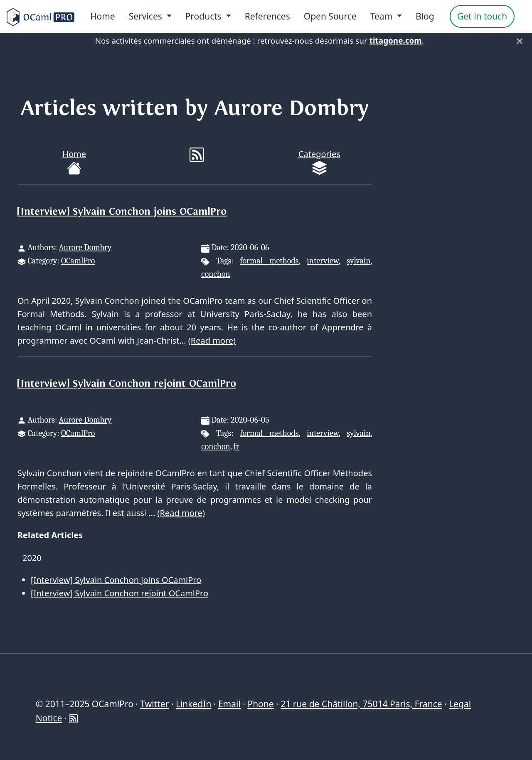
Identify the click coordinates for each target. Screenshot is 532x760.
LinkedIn (193, 704)
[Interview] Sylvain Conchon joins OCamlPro (122, 212)
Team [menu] (383, 16)
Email (229, 704)
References (267, 16)
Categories (319, 162)
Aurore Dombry (85, 247)
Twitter (154, 704)
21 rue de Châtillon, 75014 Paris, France (361, 704)
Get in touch (482, 16)
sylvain (358, 261)
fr (236, 446)
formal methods (269, 261)
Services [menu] (147, 16)
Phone (260, 704)
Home (103, 16)
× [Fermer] (520, 41)
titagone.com (396, 41)
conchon (216, 274)
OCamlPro (78, 261)
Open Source (330, 16)
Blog (425, 16)
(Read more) (212, 341)
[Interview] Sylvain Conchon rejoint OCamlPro (127, 384)
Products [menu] (205, 16)
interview (323, 261)
